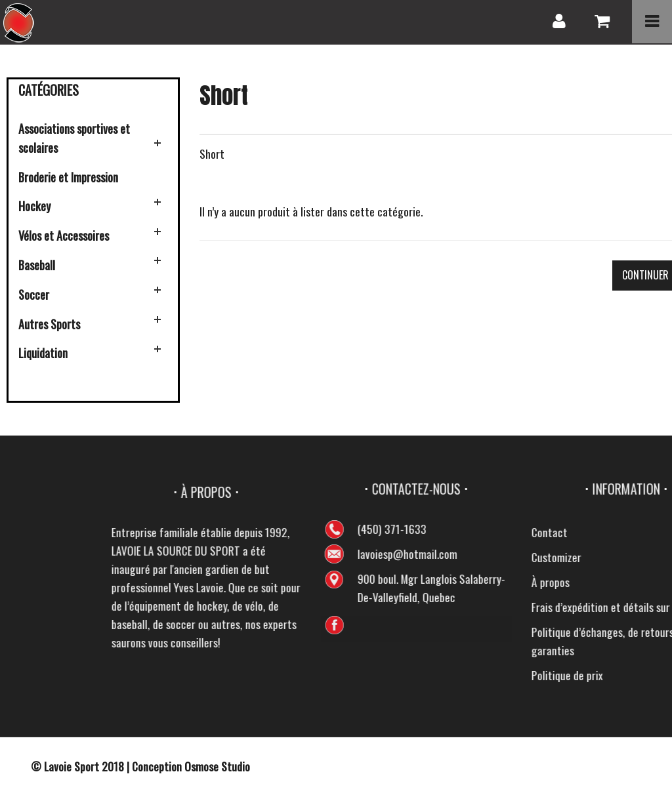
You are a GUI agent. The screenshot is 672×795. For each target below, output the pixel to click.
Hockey (34, 206)
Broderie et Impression (68, 177)
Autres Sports (49, 324)
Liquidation (43, 353)
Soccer (34, 295)
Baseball (37, 265)
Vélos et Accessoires (64, 235)
